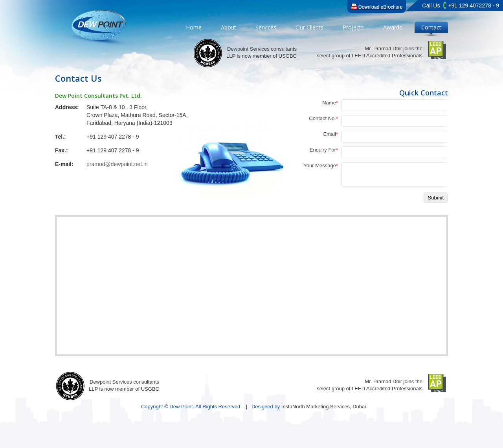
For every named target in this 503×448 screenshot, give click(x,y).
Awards (393, 27)
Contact (431, 27)
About (229, 27)
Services (266, 27)
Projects (353, 27)
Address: (67, 107)
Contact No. (323, 118)
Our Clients (309, 27)
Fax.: (61, 150)
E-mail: (64, 164)
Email (330, 134)
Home (194, 27)
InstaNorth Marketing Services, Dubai (324, 407)
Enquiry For (324, 150)
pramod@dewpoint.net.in (117, 164)
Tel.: (61, 137)
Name (330, 103)
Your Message (321, 165)
